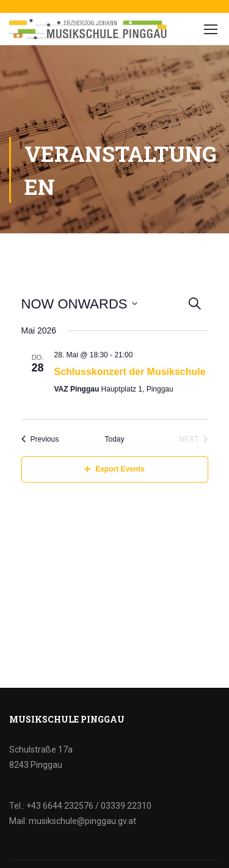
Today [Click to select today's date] (114, 439)
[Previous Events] (40, 439)
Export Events (114, 469)
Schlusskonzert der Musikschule (130, 372)
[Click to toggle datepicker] (80, 304)
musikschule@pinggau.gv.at (82, 821)
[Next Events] (193, 439)
